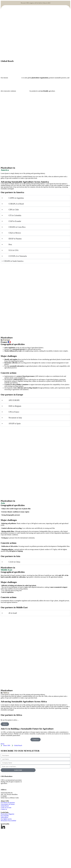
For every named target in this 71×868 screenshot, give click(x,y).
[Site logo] (16, 38)
